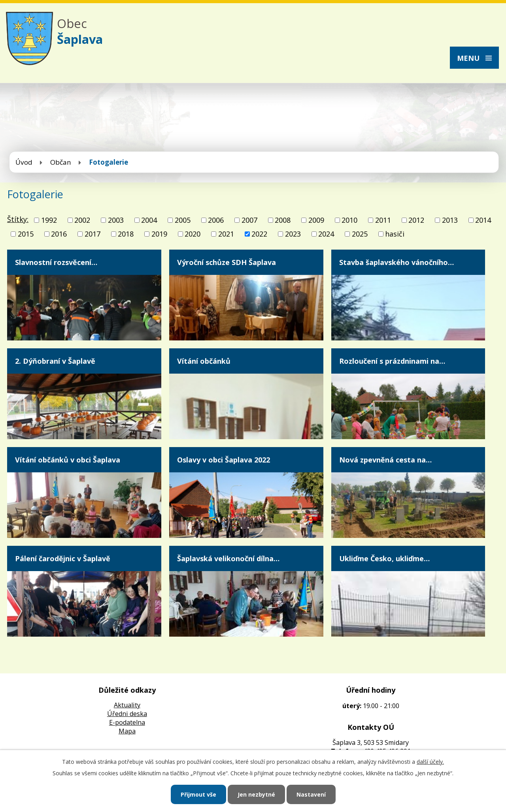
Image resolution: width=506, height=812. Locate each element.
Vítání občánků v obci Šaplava (68, 460)
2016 (59, 234)
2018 (126, 234)
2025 (360, 234)
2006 (216, 220)
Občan (61, 162)
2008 (283, 220)
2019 (159, 234)
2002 (82, 220)
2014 (483, 220)
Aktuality (127, 705)
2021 (226, 234)
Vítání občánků (204, 361)
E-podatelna (127, 722)
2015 (26, 234)
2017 (93, 234)
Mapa (127, 731)
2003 (116, 220)
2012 (416, 220)
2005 (183, 220)
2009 (316, 220)
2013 (450, 220)
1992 (49, 220)
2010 (349, 220)
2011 (383, 220)
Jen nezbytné (256, 794)
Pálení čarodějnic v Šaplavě (63, 558)
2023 (293, 234)
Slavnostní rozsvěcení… (56, 262)
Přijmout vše (198, 794)
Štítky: (18, 219)
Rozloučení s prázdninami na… (392, 361)
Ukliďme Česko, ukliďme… (384, 558)
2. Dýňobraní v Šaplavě (55, 361)
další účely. (430, 762)
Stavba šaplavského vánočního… (396, 262)
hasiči (395, 234)
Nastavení (311, 794)
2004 (149, 220)
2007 (249, 220)
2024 (326, 234)
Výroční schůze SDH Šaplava (227, 262)
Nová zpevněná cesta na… (385, 460)
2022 (259, 234)
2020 (193, 234)
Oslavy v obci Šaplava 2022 (224, 460)
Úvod (24, 162)
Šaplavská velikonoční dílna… (228, 558)
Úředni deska (127, 714)
